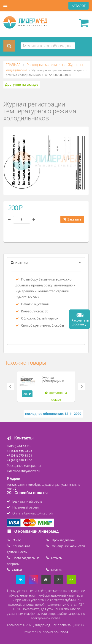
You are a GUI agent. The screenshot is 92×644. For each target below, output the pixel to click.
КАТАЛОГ (78, 6)
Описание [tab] (19, 263)
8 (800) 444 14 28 (19, 446)
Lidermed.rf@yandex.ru (23, 471)
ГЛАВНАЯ (14, 65)
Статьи (17, 570)
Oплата (56, 570)
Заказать (72, 219)
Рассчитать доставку (80, 322)
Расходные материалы (44, 65)
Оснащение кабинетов (68, 546)
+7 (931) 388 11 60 (19, 460)
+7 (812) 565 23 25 (19, 451)
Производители (63, 540)
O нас (16, 540)
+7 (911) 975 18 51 (19, 455)
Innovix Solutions (55, 632)
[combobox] (48, 46)
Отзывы (57, 558)
